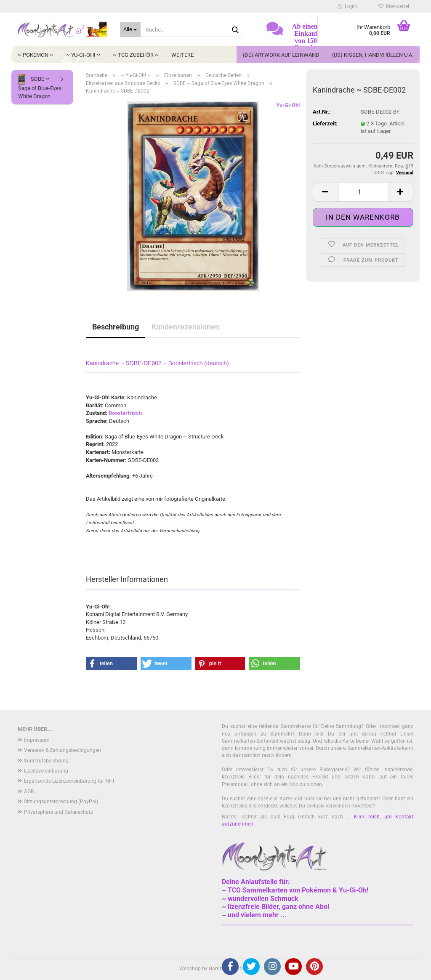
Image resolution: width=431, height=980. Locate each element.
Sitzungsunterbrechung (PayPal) (61, 802)
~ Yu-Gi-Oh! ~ (83, 55)
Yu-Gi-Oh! (288, 105)
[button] (325, 192)
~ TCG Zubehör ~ (136, 55)
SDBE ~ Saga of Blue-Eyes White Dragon (40, 87)
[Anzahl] (363, 192)
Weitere (182, 55)
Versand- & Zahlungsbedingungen (63, 750)
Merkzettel (394, 6)
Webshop (190, 969)
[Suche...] (130, 29)
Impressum (37, 740)
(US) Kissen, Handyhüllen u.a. (373, 55)
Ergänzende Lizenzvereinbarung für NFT (69, 781)
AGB (29, 791)
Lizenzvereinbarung (46, 771)
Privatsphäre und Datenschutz (59, 812)
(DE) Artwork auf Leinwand (281, 55)
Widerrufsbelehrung (46, 761)
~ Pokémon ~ (36, 55)
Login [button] (347, 6)
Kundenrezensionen (185, 327)
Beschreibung (116, 327)
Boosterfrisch (125, 413)
